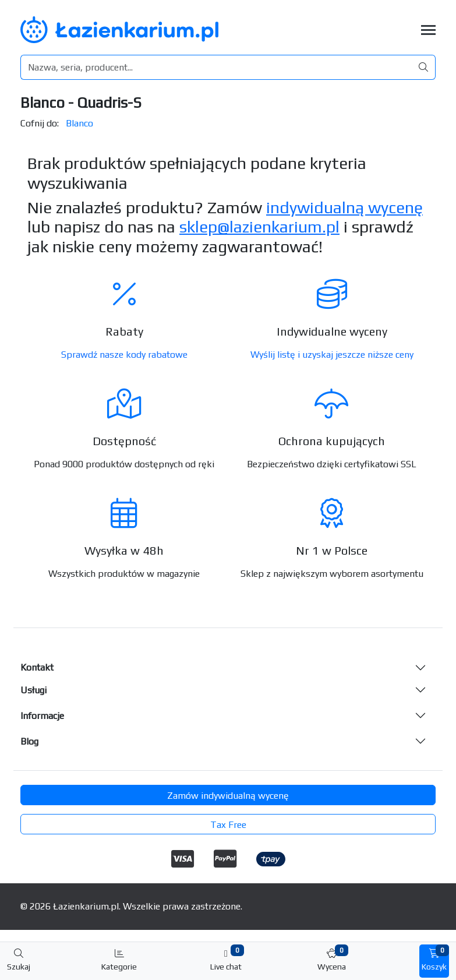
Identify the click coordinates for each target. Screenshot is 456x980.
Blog (29, 741)
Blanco (79, 123)
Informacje (42, 716)
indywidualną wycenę (344, 207)
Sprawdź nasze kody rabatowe (124, 355)
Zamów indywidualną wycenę (228, 796)
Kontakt (37, 667)
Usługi (33, 690)
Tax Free (228, 825)
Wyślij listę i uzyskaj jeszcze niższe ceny (332, 355)
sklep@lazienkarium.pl (259, 227)
